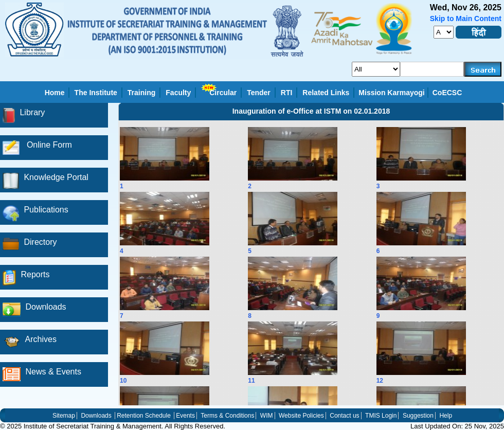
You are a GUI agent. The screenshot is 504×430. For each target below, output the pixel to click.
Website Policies (301, 416)
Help (446, 416)
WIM (267, 416)
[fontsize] (444, 32)
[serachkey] (432, 69)
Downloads (96, 416)
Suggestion (418, 416)
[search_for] (376, 69)
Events (185, 416)
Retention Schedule (144, 416)
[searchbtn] (483, 69)
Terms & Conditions (227, 416)
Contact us (344, 416)
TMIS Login (381, 416)
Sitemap (64, 416)
